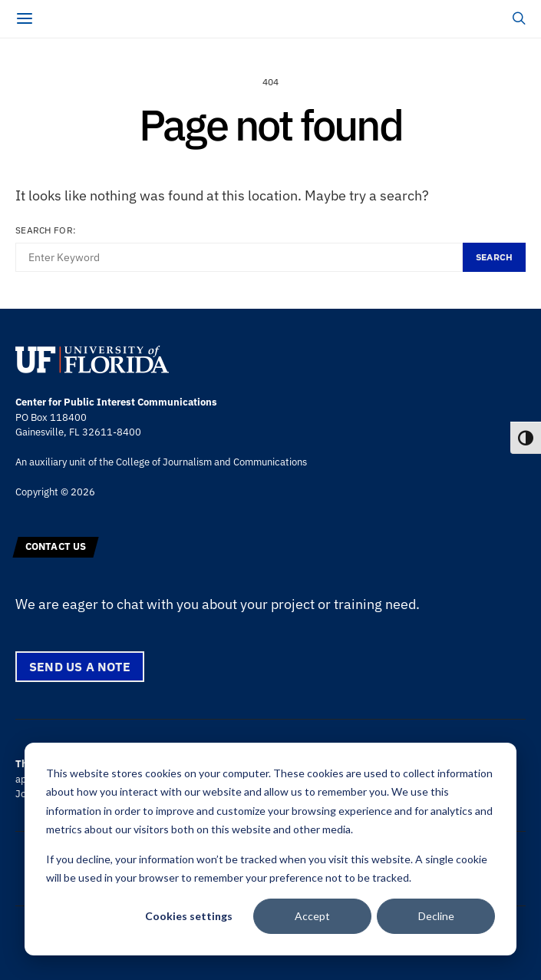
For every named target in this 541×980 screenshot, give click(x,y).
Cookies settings (189, 916)
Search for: (46, 230)
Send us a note (80, 667)
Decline (436, 916)
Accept (312, 916)
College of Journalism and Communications (211, 462)
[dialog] (270, 849)
